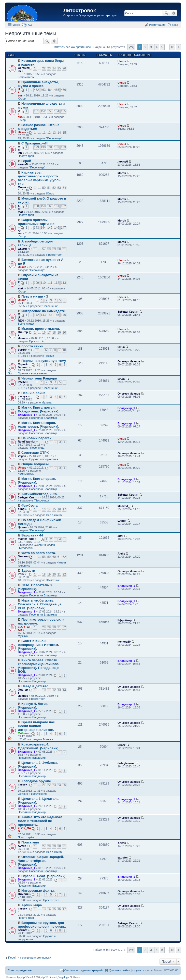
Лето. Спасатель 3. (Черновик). (35, 587)
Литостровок (80, 10)
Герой (26, 161)
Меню (16, 25)
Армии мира (32, 905)
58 (49, 249)
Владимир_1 (27, 415)
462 (36, 90)
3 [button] (151, 47)
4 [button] (157, 47)
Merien (20, 150)
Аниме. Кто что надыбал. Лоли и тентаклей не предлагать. (40, 821)
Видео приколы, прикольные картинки (36, 222)
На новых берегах (36, 438)
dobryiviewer (126, 763)
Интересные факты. (38, 891)
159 (43, 206)
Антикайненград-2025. (40, 494)
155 (63, 111)
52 (54, 188)
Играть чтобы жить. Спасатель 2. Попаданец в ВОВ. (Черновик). (40, 604)
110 (43, 283)
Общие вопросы (35, 464)
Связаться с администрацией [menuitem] (83, 970)
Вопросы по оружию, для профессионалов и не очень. (42, 925)
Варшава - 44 (32, 535)
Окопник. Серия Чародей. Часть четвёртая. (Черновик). (41, 861)
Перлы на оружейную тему (44, 361)
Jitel (120, 536)
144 (43, 228)
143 (36, 228)
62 (64, 557)
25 (59, 68)
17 (49, 333)
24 (54, 68)
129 (36, 147)
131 (50, 147)
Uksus (122, 61)
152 (43, 111)
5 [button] (162, 47)
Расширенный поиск (174, 13)
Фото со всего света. (39, 553)
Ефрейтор (125, 620)
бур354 (23, 350)
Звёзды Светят (128, 312)
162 (63, 206)
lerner (121, 745)
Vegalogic (64, 977)
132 (57, 147)
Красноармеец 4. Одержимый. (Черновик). (39, 746)
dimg (21, 509)
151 (36, 111)
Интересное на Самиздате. (44, 311)
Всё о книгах (26, 324)
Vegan (22, 456)
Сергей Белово (23, 366)
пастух (23, 396)
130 (43, 147)
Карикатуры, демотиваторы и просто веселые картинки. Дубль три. (39, 178)
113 (63, 283)
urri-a (121, 347)
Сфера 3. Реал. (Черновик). (44, 876)
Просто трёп (26, 156)
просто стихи (32, 346)
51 (49, 188)
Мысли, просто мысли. (41, 329)
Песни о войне (33, 393)
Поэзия (49, 356)
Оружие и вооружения (32, 373)
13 (54, 133)
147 (63, 228)
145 (50, 228)
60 (59, 249)
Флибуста (30, 505)
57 (44, 249)
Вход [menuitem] (175, 25)
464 (50, 90)
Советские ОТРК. (35, 453)
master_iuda (26, 539)
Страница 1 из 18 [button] (131, 47)
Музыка (46, 402)
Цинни (22, 527)
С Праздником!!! (35, 143)
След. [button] (178, 47)
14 (59, 133)
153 (50, 111)
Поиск (166, 13)
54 (64, 188)
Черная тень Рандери (39, 378)
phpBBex (26, 977)
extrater (123, 857)
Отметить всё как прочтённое (72, 47)
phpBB (44, 977)
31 (59, 627)
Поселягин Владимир (43, 418)
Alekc (121, 554)
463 (43, 90)
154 (57, 111)
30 (54, 627)
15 (64, 133)
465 (57, 90)
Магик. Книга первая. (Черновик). (37, 481)
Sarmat (20, 209)
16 (44, 333)
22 (44, 68)
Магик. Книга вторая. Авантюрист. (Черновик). (39, 425)
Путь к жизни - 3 (35, 296)
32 (64, 627)
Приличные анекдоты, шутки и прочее (38, 84)
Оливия (23, 556)
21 (59, 574)
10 (64, 350)
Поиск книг (30, 842)
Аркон (122, 843)
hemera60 (124, 642)
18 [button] (172, 47)
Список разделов (20, 970)
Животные (53, 580)
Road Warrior (27, 442)
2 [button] (145, 47)
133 (63, 147)
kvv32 (22, 382)
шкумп (20, 230)
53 (59, 188)
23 (49, 68)
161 (57, 206)
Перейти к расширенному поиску (30, 958)
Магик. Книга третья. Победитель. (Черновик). (39, 409)
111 (50, 283)
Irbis (21, 574)
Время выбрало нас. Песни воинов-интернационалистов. (37, 726)
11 (44, 133)
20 (64, 333)
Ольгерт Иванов (129, 361)
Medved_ (124, 506)
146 (57, 228)
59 (54, 249)
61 (64, 249)
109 (36, 283)
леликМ (23, 164)
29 (49, 627)
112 (57, 283)
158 (36, 206)
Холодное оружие (36, 781)
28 (44, 627)
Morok (22, 187)
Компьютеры (26, 77)
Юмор (22, 99)
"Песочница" (54, 138)
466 (63, 90)
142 (36, 315)
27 (44, 846)
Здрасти (28, 571)
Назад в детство (35, 686)
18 (54, 333)
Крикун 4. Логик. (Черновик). (33, 706)
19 (59, 333)
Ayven (22, 846)
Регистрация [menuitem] (157, 25)
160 (50, 206)
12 (49, 133)
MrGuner (24, 733)
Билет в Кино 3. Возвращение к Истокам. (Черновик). (38, 645)
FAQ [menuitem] (29, 25)
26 (64, 68)
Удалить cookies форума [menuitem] (125, 970)
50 (44, 188)
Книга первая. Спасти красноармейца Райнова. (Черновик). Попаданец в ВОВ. (39, 666)
